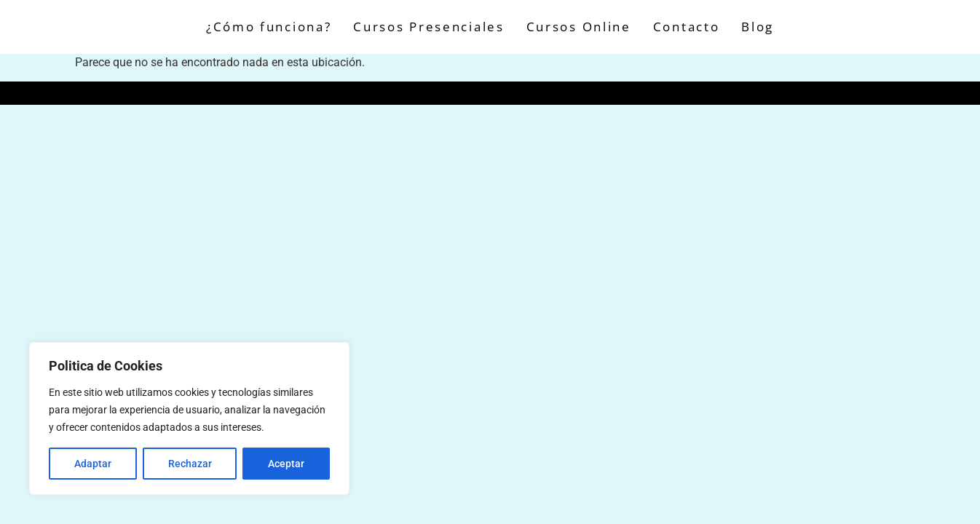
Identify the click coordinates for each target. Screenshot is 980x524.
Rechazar (190, 464)
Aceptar (286, 464)
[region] (189, 418)
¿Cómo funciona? (269, 27)
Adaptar (93, 464)
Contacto (687, 27)
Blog (758, 27)
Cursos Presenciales (428, 27)
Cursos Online (579, 27)
